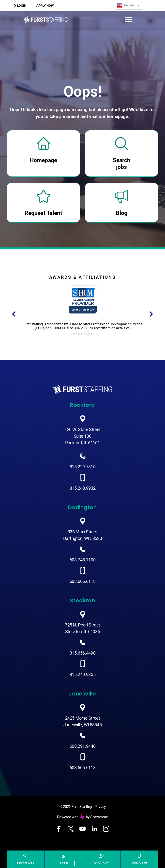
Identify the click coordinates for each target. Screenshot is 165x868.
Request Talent (43, 213)
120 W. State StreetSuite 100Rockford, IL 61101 (82, 436)
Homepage (43, 160)
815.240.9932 (83, 488)
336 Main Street (83, 532)
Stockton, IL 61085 (83, 632)
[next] (151, 314)
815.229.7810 (83, 467)
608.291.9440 (83, 746)
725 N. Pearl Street (82, 625)
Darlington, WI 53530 (83, 538)
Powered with (68, 817)
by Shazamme (97, 817)
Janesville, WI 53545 (83, 725)
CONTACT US (140, 863)
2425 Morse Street (83, 718)
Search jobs (122, 164)
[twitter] (71, 830)
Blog (122, 213)
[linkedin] (94, 830)
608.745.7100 (83, 560)
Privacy (100, 807)
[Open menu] (129, 19)
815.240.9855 (83, 674)
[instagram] (106, 830)
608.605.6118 (83, 581)
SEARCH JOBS (25, 863)
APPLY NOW (101, 863)
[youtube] (83, 830)
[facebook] (59, 830)
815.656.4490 (83, 653)
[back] (14, 314)
